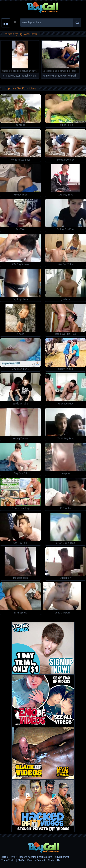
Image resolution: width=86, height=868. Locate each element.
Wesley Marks (70, 76)
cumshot (26, 76)
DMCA (21, 860)
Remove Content (36, 860)
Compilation (37, 76)
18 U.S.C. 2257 (9, 857)
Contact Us (54, 860)
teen (18, 76)
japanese (10, 76)
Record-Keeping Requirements (36, 857)
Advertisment (62, 857)
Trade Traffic (8, 860)
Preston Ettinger (54, 76)
